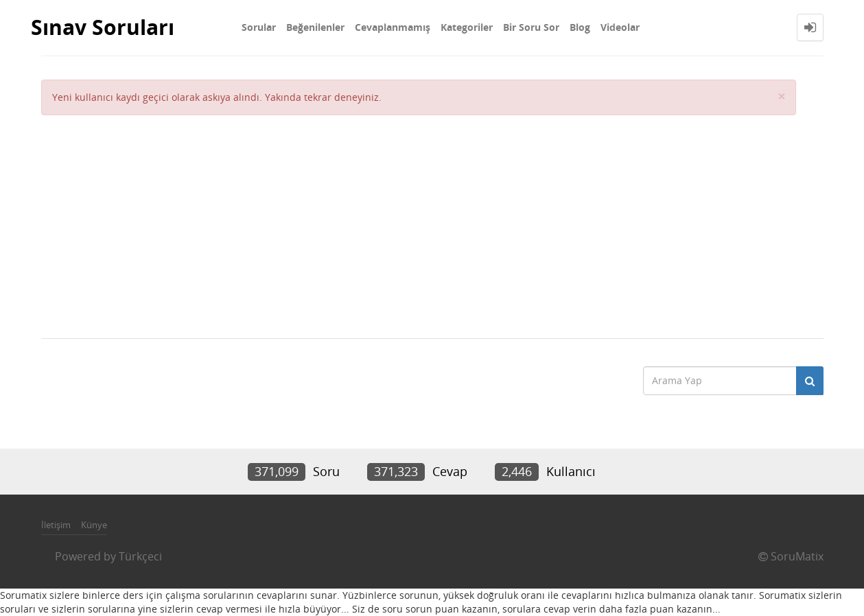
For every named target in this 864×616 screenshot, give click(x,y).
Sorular (259, 27)
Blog (580, 27)
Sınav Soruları (103, 27)
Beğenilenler (315, 27)
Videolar (620, 27)
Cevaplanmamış (393, 27)
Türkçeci (140, 556)
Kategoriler (467, 27)
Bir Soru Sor (531, 27)
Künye (94, 525)
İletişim (56, 525)
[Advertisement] (419, 218)
